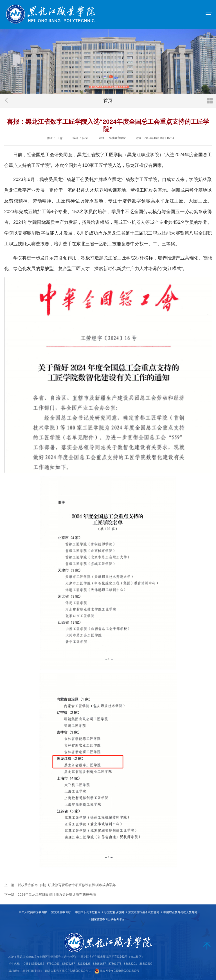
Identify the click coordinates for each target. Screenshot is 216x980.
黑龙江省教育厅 (61, 912)
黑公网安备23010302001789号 (120, 971)
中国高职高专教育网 (88, 912)
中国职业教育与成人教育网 (180, 912)
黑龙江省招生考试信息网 (144, 912)
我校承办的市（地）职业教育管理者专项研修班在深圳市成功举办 (67, 885)
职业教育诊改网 (114, 912)
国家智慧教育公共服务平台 (108, 919)
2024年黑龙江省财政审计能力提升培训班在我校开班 (57, 895)
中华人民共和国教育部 (33, 912)
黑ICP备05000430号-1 (76, 971)
